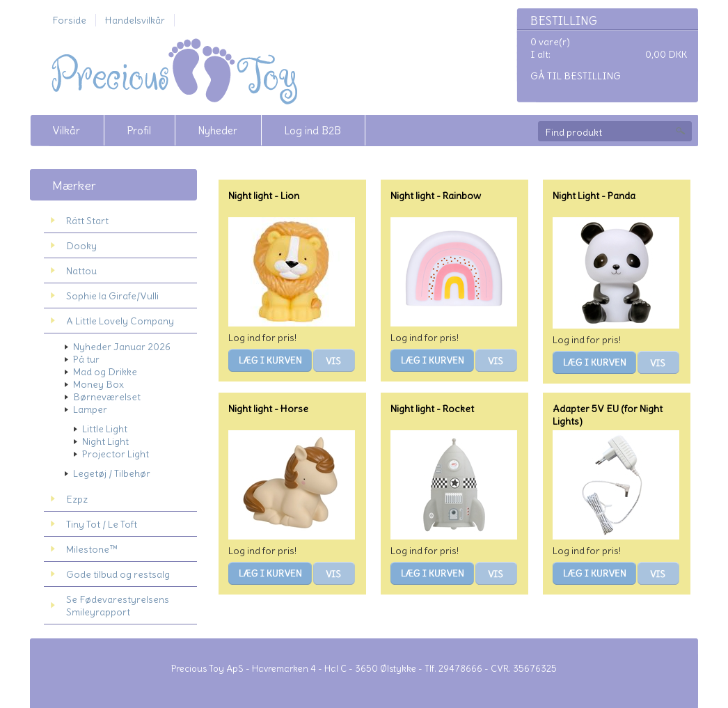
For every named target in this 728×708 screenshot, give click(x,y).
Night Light (105, 441)
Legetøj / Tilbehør (112, 473)
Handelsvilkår (135, 20)
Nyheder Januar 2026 (122, 347)
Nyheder (217, 131)
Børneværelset (107, 397)
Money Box (98, 384)
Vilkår (66, 131)
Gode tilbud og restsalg (118, 574)
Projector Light (116, 454)
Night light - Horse (268, 409)
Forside (69, 20)
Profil (139, 131)
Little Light (105, 429)
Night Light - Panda (594, 196)
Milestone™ (92, 549)
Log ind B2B (312, 131)
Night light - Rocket (432, 409)
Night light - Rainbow (436, 196)
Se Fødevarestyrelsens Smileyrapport (118, 606)
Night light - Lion (264, 196)
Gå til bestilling (576, 76)
